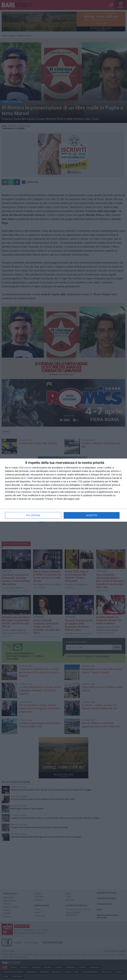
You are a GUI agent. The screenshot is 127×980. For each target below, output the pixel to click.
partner (28, 468)
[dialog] (63, 490)
